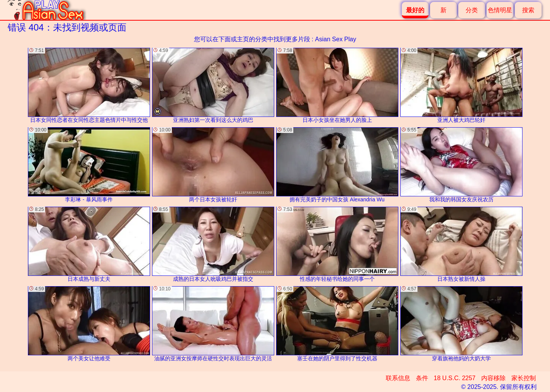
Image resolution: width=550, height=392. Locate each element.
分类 (472, 10)
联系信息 (398, 378)
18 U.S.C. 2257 (455, 378)
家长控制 (524, 378)
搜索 (528, 10)
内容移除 (493, 378)
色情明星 (500, 10)
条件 (422, 378)
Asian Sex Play (336, 39)
